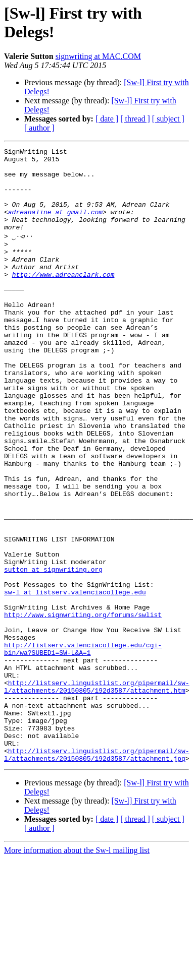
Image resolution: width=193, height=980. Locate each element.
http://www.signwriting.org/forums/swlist (83, 707)
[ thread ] (135, 119)
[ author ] (39, 128)
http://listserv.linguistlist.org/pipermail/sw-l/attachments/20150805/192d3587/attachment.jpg (97, 875)
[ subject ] (168, 119)
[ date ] (107, 119)
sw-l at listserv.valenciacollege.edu (75, 680)
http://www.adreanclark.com (63, 298)
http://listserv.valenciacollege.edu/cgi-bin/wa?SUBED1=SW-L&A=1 (83, 748)
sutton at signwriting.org (53, 652)
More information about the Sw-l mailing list (77, 971)
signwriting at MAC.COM (98, 56)
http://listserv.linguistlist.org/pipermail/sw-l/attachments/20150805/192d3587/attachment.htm (97, 793)
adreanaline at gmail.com (55, 225)
